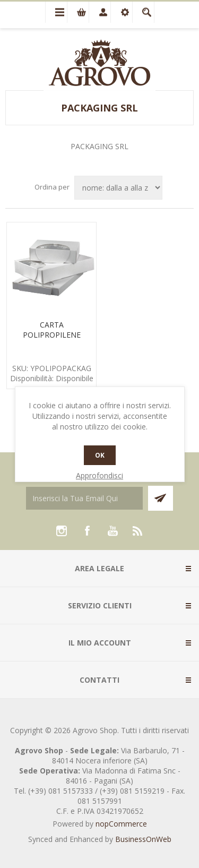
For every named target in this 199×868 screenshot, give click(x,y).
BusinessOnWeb (143, 839)
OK (100, 455)
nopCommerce (121, 824)
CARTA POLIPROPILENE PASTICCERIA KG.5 (52, 335)
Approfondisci (99, 475)
